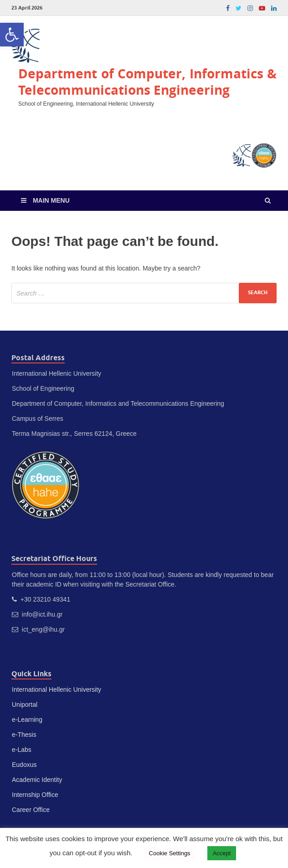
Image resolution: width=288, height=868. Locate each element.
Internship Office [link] (35, 795)
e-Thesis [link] (24, 735)
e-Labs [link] (22, 750)
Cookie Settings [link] (170, 853)
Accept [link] (222, 853)
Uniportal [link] (25, 705)
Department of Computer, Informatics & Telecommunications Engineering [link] (147, 82)
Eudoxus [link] (24, 765)
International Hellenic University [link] (57, 689)
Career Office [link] (31, 810)
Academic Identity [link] (37, 780)
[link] (12, 35)
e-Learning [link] (27, 720)
